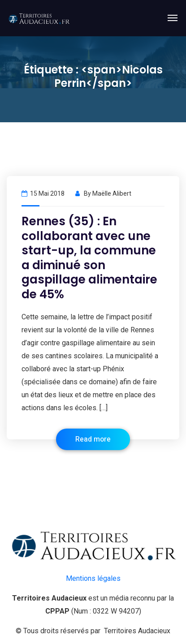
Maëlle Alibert (112, 193)
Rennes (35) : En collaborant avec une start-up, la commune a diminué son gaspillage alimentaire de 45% (89, 258)
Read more (93, 439)
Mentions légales (93, 578)
